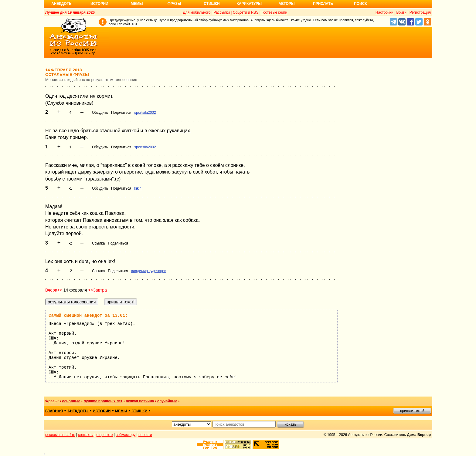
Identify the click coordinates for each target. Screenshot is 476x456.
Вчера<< (54, 290)
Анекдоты (62, 4)
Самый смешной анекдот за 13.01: (88, 316)
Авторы (287, 4)
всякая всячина (140, 401)
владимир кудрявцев (149, 271)
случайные (167, 401)
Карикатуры (249, 4)
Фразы (174, 4)
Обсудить (100, 113)
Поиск (360, 4)
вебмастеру (126, 435)
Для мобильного (197, 12)
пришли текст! (412, 411)
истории (102, 411)
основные (71, 401)
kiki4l (138, 188)
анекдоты (78, 411)
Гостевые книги (274, 12)
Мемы (137, 4)
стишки (139, 411)
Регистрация (420, 12)
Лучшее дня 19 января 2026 (70, 12)
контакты (86, 435)
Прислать (323, 4)
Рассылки (222, 12)
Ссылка (98, 243)
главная (54, 411)
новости (145, 435)
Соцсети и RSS (246, 12)
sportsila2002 (145, 113)
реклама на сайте (60, 435)
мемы (121, 411)
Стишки (212, 4)
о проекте (105, 435)
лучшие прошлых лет (103, 401)
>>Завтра (97, 290)
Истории (99, 4)
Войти (401, 12)
